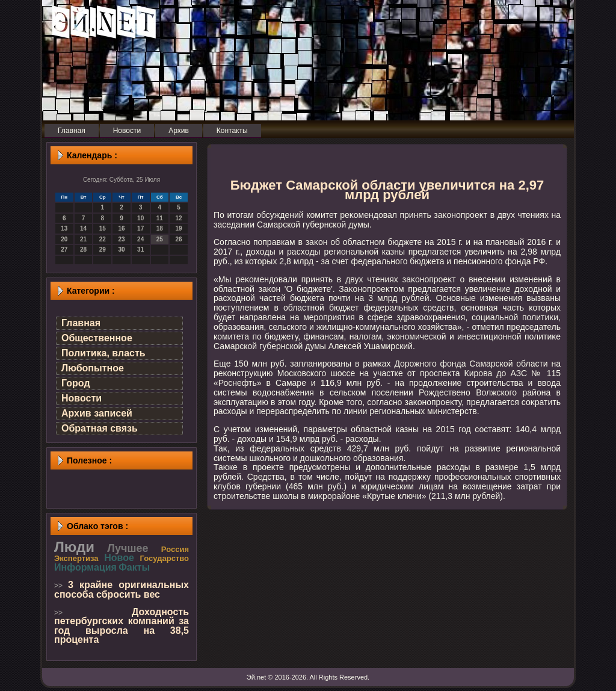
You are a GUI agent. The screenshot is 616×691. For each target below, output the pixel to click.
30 (121, 249)
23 (121, 239)
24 (140, 239)
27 (64, 249)
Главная (81, 323)
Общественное (97, 338)
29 (103, 249)
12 (179, 218)
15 (103, 228)
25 (160, 239)
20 (64, 239)
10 (140, 218)
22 (103, 239)
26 (179, 239)
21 (83, 239)
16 (121, 228)
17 (140, 228)
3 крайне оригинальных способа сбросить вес (122, 590)
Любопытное (93, 368)
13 (64, 228)
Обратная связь (100, 428)
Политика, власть (103, 353)
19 (179, 228)
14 (83, 228)
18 (160, 228)
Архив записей (97, 413)
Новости (82, 398)
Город (76, 383)
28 (83, 249)
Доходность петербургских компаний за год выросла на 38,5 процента (122, 626)
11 (160, 218)
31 (140, 249)
